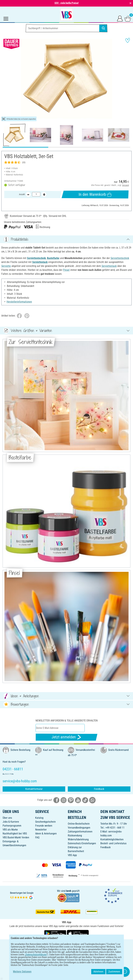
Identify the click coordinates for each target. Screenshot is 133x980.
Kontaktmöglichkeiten (112, 839)
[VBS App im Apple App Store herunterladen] (78, 933)
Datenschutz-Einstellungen (82, 843)
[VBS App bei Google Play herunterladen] (56, 933)
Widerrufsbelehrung (78, 839)
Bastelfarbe (53, 258)
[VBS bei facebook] (56, 800)
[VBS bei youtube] (78, 800)
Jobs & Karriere (11, 822)
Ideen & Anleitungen (46, 834)
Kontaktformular (34, 789)
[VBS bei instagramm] (64, 800)
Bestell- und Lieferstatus (113, 843)
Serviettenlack (40, 262)
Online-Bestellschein (79, 824)
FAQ (37, 837)
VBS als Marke (10, 830)
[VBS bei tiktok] (85, 800)
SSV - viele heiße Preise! (67, 3)
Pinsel (66, 270)
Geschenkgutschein (45, 822)
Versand (125, 185)
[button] (5, 79)
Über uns (7, 818)
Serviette (6, 266)
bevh (69, 891)
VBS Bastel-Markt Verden (16, 837)
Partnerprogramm (12, 826)
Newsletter (41, 830)
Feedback (99, 789)
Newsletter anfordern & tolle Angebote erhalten (67, 721)
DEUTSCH (66, 944)
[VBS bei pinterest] (71, 800)
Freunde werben (44, 826)
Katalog (39, 818)
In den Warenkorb (95, 195)
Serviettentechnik (36, 258)
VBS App (72, 855)
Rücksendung (75, 835)
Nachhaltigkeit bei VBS (15, 834)
